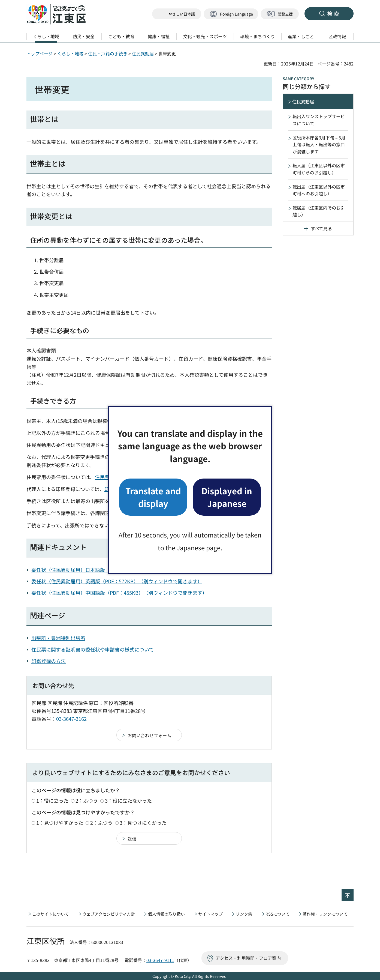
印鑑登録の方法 (49, 661)
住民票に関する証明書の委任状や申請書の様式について (93, 649)
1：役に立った (52, 800)
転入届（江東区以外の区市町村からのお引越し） (319, 169)
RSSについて (278, 914)
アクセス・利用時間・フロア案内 (248, 958)
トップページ (40, 53)
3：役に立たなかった (128, 800)
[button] (231, 14)
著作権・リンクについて (325, 914)
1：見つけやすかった (60, 823)
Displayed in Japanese (227, 497)
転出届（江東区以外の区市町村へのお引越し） (319, 190)
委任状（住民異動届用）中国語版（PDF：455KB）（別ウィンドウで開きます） (119, 593)
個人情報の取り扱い (166, 914)
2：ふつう (87, 800)
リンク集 (244, 914)
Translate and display (153, 497)
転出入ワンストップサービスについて (319, 120)
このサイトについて (51, 914)
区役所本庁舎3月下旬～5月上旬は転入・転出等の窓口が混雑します (319, 144)
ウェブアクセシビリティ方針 (109, 914)
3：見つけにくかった (143, 823)
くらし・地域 (70, 53)
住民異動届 (143, 53)
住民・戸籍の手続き (108, 53)
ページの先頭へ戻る (353, 893)
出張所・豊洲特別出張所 (58, 638)
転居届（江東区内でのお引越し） (319, 211)
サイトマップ (210, 914)
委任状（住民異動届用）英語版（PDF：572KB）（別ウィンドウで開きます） (117, 581)
